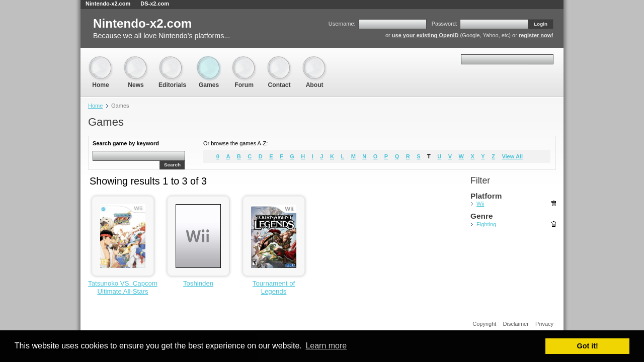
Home (101, 61)
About (314, 61)
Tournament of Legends (274, 287)
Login (541, 24)
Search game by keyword (126, 143)
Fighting (486, 224)
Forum (244, 61)
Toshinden (198, 283)
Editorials (172, 61)
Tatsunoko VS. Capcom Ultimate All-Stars (123, 287)
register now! (536, 35)
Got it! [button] (588, 346)
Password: (445, 24)
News (136, 61)
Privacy (544, 324)
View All (512, 156)
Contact (279, 61)
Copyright (484, 324)
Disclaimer (516, 324)
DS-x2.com (155, 4)
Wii (480, 204)
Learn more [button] (326, 346)
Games (209, 61)
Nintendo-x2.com (108, 4)
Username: (342, 24)
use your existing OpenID (425, 35)
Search (172, 165)
